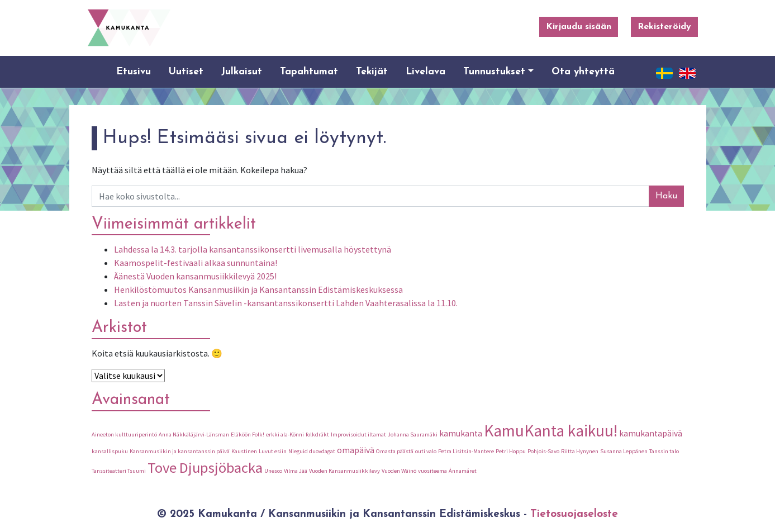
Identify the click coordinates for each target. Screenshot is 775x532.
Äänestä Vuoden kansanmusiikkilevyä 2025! (195, 276)
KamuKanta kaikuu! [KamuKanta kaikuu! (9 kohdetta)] (551, 431)
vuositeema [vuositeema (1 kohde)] (432, 471)
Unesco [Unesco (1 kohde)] (273, 471)
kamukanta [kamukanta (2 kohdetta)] (461, 433)
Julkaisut (242, 72)
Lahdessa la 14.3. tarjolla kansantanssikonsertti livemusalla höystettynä (253, 249)
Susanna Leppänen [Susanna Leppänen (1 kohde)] (624, 451)
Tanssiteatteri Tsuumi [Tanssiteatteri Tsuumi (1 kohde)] (119, 471)
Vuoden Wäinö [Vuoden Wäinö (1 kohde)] (399, 471)
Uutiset (186, 72)
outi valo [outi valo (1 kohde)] (426, 451)
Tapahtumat (309, 72)
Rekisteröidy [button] (664, 27)
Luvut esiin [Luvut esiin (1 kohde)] (273, 451)
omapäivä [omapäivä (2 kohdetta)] (356, 450)
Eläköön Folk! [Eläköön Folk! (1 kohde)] (248, 434)
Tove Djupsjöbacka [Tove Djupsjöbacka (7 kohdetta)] (205, 467)
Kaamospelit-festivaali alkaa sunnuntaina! (196, 263)
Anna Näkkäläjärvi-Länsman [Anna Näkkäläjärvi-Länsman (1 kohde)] (194, 434)
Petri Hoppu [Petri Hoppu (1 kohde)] (511, 451)
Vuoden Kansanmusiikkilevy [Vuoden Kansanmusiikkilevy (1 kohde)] (344, 471)
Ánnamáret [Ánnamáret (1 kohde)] (463, 471)
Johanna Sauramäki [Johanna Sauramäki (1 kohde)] (413, 434)
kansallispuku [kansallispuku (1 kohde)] (110, 451)
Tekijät (372, 72)
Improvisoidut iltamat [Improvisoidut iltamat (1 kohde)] (358, 434)
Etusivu (134, 72)
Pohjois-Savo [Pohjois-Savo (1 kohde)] (543, 451)
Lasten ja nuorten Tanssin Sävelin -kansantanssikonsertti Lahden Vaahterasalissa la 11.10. (286, 303)
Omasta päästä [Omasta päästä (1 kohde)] (395, 451)
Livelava (425, 72)
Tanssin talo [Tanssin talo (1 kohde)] (664, 451)
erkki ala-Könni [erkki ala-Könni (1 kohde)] (285, 434)
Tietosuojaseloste (574, 514)
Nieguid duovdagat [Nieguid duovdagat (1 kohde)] (312, 451)
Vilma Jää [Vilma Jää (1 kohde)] (296, 471)
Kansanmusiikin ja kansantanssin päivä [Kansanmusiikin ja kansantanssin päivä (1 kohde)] (180, 451)
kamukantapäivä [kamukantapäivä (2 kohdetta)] (651, 433)
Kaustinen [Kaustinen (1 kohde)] (244, 451)
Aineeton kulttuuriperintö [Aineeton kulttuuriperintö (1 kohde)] (124, 434)
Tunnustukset (494, 72)
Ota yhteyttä (583, 72)
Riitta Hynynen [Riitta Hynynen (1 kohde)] (580, 451)
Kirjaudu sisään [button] (579, 27)
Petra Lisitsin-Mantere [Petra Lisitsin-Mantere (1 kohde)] (466, 451)
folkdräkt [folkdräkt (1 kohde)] (317, 434)
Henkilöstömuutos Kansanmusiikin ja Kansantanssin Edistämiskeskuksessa (258, 289)
